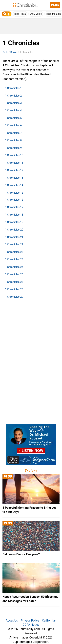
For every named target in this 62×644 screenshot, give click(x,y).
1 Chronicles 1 (13, 88)
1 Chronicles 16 (14, 200)
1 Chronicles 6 (13, 125)
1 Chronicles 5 (13, 118)
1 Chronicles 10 (14, 155)
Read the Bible (54, 14)
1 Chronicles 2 (13, 96)
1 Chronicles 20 (14, 230)
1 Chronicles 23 (14, 252)
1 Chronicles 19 (14, 222)
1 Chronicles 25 (14, 267)
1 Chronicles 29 (14, 297)
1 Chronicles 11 (14, 163)
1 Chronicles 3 (13, 103)
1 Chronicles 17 (14, 207)
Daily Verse (36, 14)
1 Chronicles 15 (14, 193)
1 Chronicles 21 (14, 237)
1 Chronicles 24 (14, 259)
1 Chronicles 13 (14, 178)
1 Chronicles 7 (13, 133)
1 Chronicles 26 (14, 274)
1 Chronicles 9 (13, 148)
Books (14, 52)
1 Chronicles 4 (13, 110)
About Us (12, 620)
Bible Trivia (20, 14)
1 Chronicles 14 (14, 185)
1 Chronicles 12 (14, 170)
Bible (5, 52)
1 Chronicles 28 (14, 289)
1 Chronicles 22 (14, 244)
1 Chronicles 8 (13, 140)
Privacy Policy (30, 620)
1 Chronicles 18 (14, 215)
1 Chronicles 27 (14, 282)
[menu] (4, 6)
